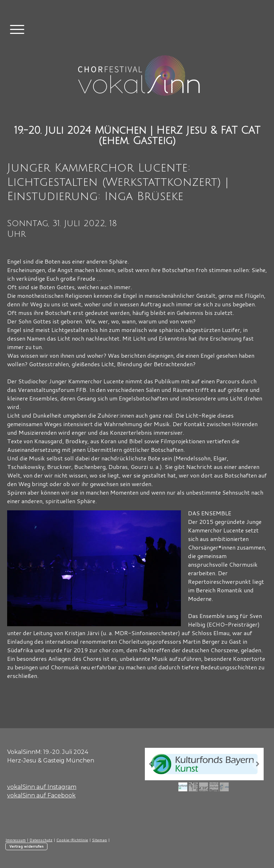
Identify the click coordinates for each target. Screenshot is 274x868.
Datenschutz (41, 840)
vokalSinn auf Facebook (41, 795)
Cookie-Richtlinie (72, 840)
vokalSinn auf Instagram (42, 787)
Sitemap (100, 840)
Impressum (16, 840)
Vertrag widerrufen (26, 846)
